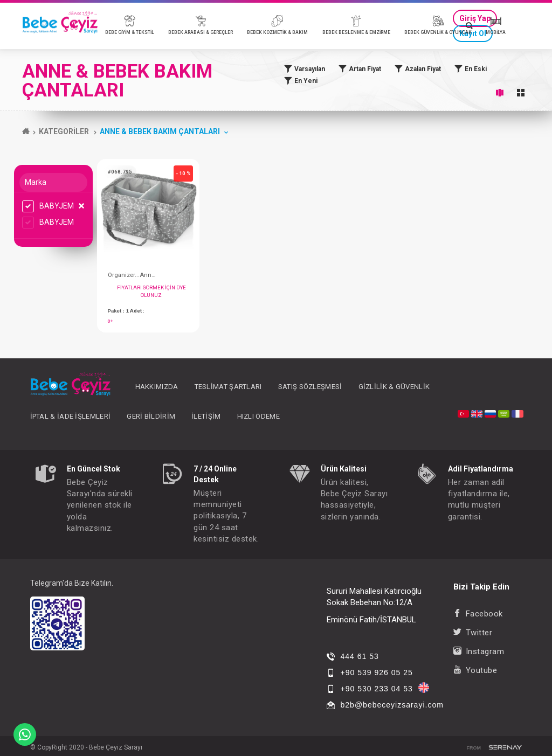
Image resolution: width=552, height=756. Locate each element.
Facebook (478, 614)
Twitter (473, 633)
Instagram (479, 651)
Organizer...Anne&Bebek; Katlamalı (132, 275)
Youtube (475, 670)
